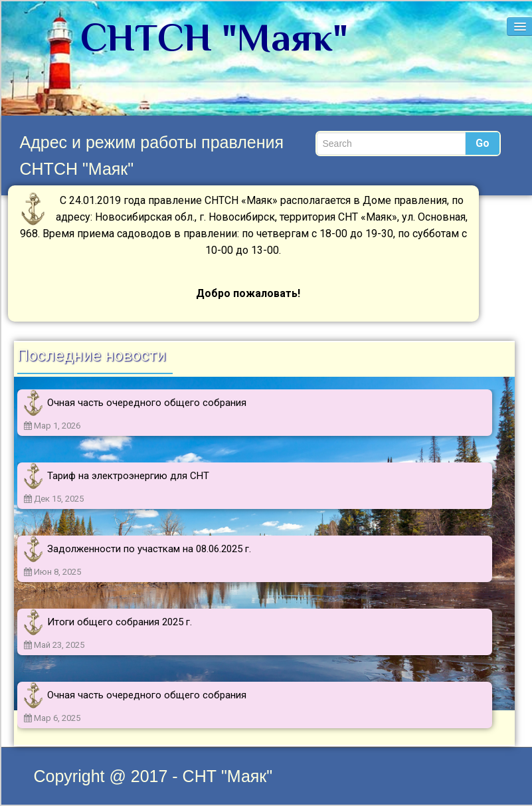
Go (483, 143)
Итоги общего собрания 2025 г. (120, 622)
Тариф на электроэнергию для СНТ (128, 476)
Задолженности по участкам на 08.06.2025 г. (149, 549)
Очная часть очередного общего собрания (147, 403)
